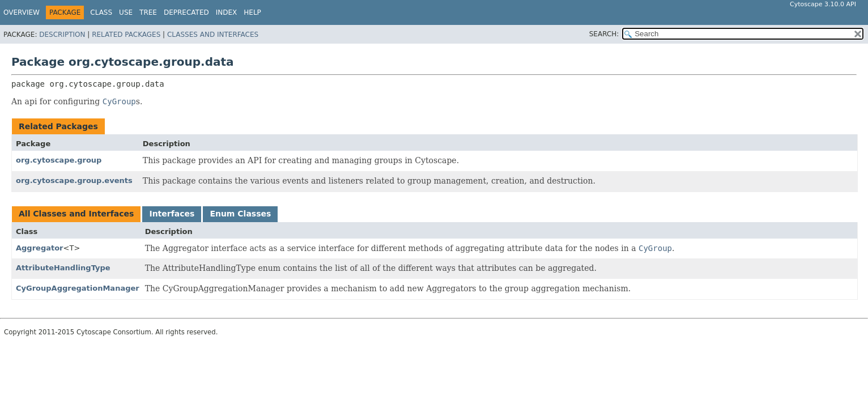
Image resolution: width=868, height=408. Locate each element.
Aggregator (40, 248)
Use (126, 12)
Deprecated (186, 12)
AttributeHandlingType (63, 268)
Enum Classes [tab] (240, 214)
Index (227, 12)
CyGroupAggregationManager (78, 288)
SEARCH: (604, 34)
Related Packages (126, 35)
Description (62, 35)
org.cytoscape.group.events (74, 180)
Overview (22, 12)
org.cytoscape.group (59, 160)
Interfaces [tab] (172, 214)
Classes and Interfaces (213, 35)
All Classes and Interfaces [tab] (76, 214)
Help (252, 12)
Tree (148, 12)
